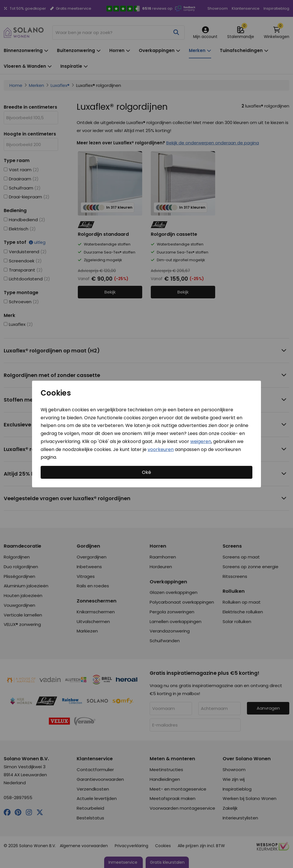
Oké (146, 472)
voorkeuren (161, 449)
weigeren (201, 441)
